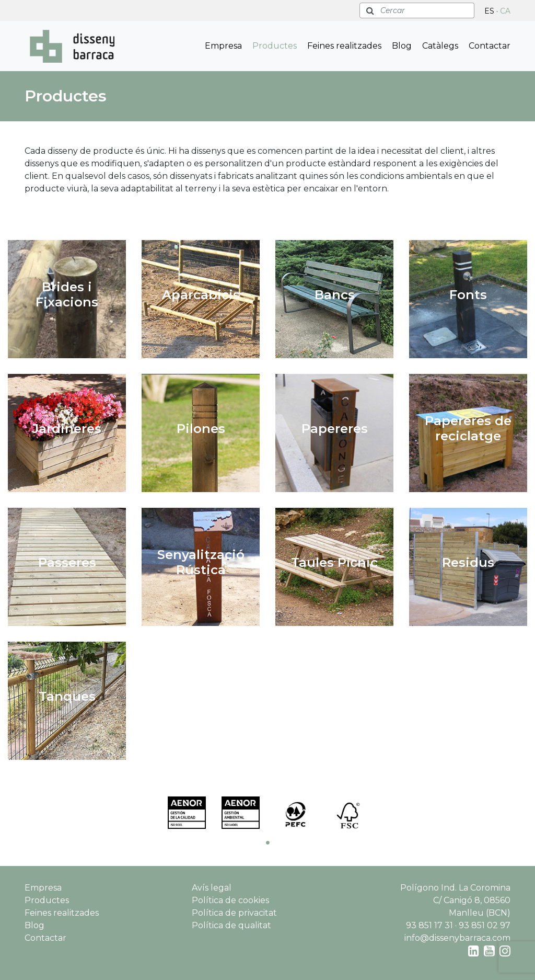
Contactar (490, 46)
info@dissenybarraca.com (457, 938)
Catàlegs (440, 46)
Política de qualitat (231, 925)
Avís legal (212, 888)
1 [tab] (267, 842)
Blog (402, 46)
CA (505, 11)
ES (489, 11)
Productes (275, 46)
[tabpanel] (187, 813)
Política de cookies (230, 900)
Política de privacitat (234, 913)
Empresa (223, 46)
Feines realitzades (344, 46)
